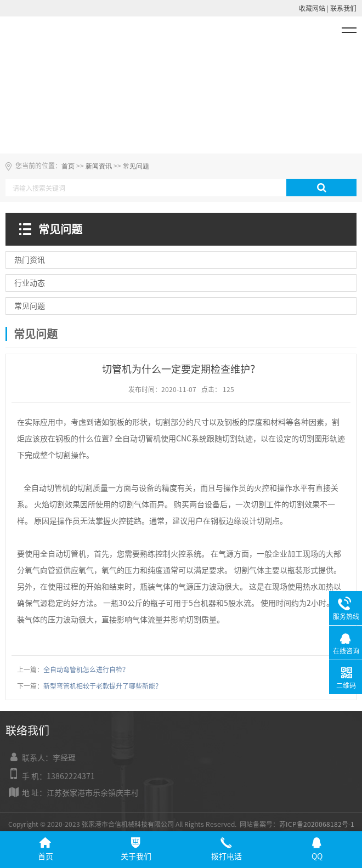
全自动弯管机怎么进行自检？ (86, 670)
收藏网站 (312, 8)
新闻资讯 (99, 166)
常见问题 (136, 166)
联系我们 (343, 8)
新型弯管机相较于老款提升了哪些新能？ (103, 686)
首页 (68, 166)
